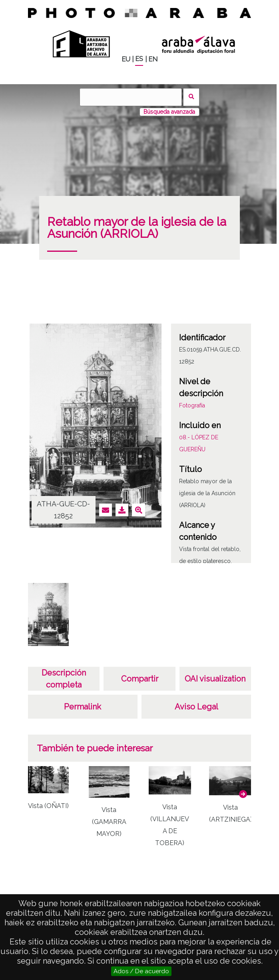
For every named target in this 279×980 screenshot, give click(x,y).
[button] (243, 794)
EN (153, 59)
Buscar (191, 97)
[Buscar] (131, 97)
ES (139, 59)
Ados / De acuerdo (141, 971)
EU (126, 59)
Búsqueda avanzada (169, 112)
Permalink (83, 707)
